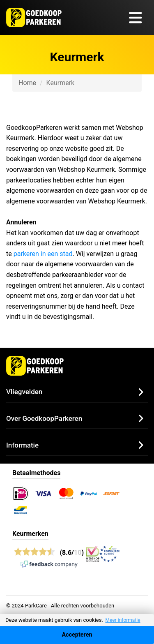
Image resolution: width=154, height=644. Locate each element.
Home (27, 83)
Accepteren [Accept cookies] (77, 635)
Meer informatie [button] (123, 620)
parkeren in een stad (43, 254)
